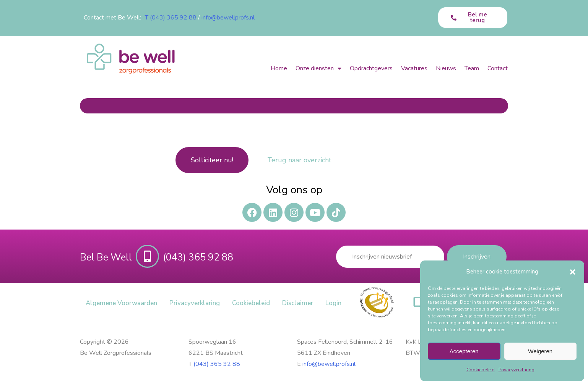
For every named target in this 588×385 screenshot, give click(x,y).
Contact (498, 68)
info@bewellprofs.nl (228, 18)
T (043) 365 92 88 (171, 18)
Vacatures (414, 68)
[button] (573, 272)
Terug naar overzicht (299, 160)
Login (333, 303)
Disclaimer (298, 303)
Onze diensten (318, 68)
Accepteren (464, 351)
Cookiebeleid (481, 370)
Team (472, 68)
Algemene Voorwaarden (121, 303)
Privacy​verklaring (517, 370)
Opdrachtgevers (371, 68)
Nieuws (446, 68)
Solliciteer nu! (212, 160)
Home (279, 68)
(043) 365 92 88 (217, 364)
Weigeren (540, 351)
